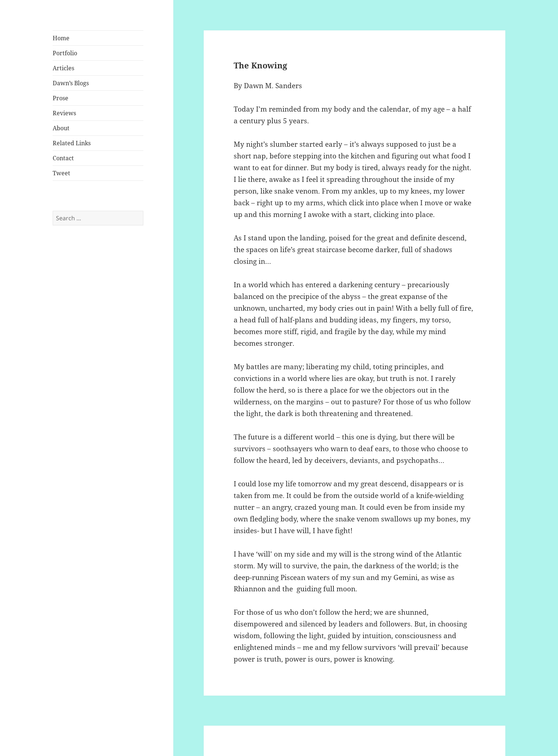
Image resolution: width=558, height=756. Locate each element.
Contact (63, 158)
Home (61, 38)
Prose (61, 98)
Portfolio (65, 53)
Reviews (64, 113)
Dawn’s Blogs (71, 83)
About (61, 128)
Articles (63, 68)
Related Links (72, 143)
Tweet (61, 173)
